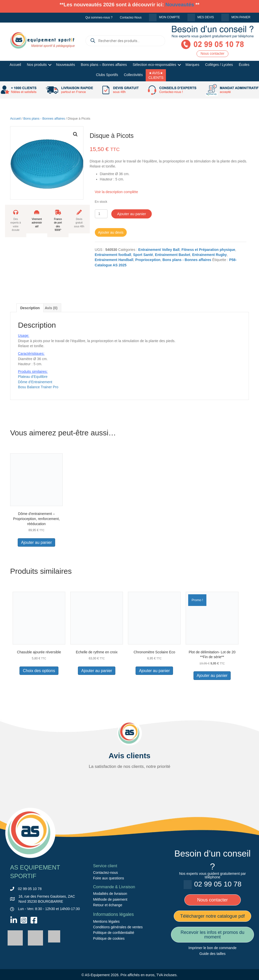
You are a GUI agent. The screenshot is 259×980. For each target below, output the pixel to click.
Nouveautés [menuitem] (66, 65)
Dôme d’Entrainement (35, 382)
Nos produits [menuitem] (37, 65)
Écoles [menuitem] (244, 65)
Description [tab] (30, 308)
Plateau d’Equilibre (33, 377)
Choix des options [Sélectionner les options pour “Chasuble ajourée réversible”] (39, 671)
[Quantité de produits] (101, 214)
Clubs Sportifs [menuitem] (107, 75)
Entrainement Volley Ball (159, 250)
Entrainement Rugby (210, 255)
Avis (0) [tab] (51, 308)
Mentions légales (106, 921)
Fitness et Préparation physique (208, 250)
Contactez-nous (105, 873)
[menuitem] (165, 17)
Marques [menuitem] (192, 65)
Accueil (15, 118)
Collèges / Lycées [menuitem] (219, 65)
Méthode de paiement (110, 899)
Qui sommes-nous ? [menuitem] (99, 17)
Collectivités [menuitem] (133, 75)
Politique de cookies (109, 938)
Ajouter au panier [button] (36, 542)
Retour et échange (108, 905)
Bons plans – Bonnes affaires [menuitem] (104, 65)
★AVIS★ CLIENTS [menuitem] (156, 75)
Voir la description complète (116, 192)
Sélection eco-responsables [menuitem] (154, 65)
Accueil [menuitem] (15, 65)
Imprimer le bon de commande (212, 948)
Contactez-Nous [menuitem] (131, 17)
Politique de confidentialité (114, 933)
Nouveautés (180, 5)
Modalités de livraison (110, 894)
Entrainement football (113, 255)
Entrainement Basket (173, 255)
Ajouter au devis (111, 232)
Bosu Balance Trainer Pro (38, 387)
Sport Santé (143, 255)
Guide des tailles (212, 954)
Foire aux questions (109, 878)
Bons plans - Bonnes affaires (44, 118)
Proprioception (148, 260)
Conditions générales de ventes (118, 927)
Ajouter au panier (132, 214)
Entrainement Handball (114, 260)
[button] (50, 65)
